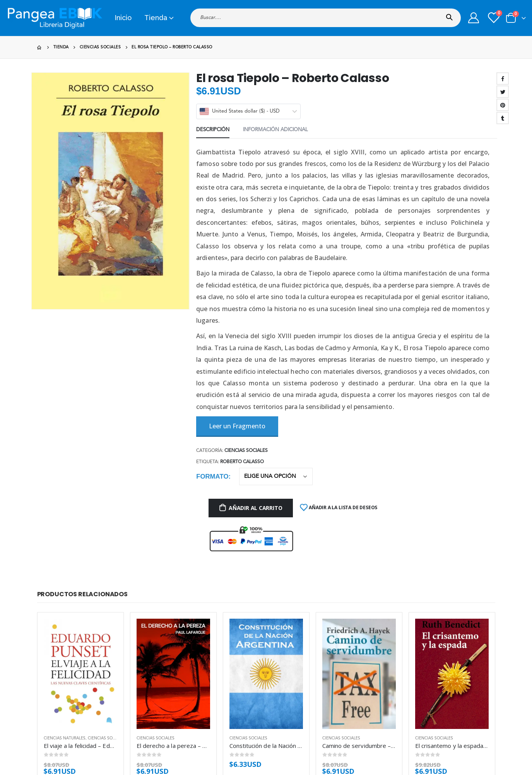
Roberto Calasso (242, 462)
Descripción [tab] (213, 130)
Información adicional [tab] (275, 130)
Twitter (503, 92)
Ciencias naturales (65, 738)
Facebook (503, 79)
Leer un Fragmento (237, 426)
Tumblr (503, 118)
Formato (212, 476)
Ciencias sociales (246, 451)
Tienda (156, 18)
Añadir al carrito (255, 508)
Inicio (123, 18)
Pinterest (503, 105)
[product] (80, 674)
